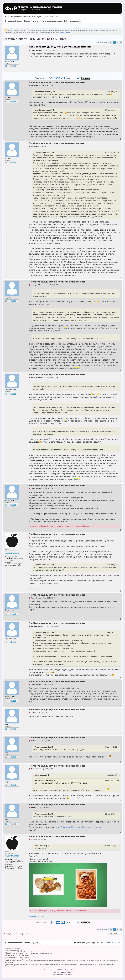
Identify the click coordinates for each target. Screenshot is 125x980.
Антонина (39, 747)
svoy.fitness (40, 92)
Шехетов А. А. (18, 950)
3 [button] (117, 43)
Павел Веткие (41, 153)
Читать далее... (65, 33)
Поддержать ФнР (41, 78)
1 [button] (112, 43)
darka (37, 775)
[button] (109, 43)
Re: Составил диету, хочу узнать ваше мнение (60, 47)
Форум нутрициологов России (40, 7)
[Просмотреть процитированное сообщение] (54, 92)
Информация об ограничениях (15, 966)
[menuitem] (7, 17)
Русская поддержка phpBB (62, 972)
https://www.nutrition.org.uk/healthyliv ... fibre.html (79, 827)
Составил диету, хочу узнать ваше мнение (35, 39)
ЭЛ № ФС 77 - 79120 (22, 961)
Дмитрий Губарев (23, 955)
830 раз (19, 564)
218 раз (19, 566)
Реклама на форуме (37, 589)
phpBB (58, 970)
